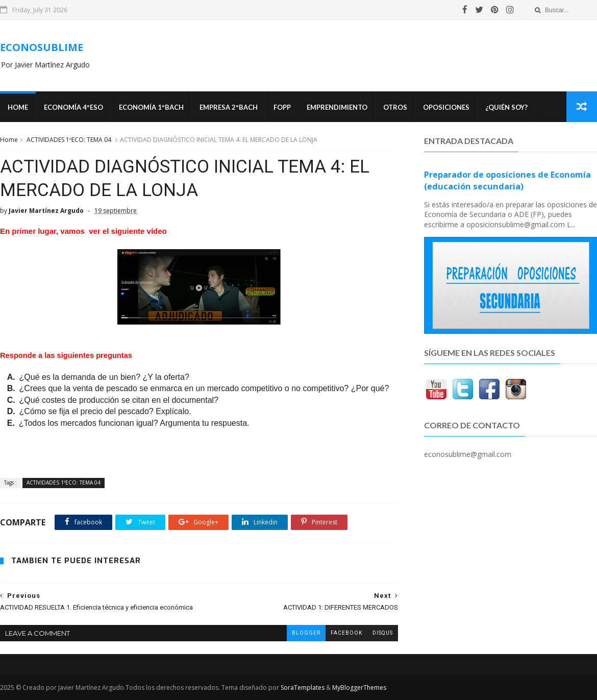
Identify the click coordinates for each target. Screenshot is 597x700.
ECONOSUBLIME (42, 47)
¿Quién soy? (506, 107)
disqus (383, 633)
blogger (306, 633)
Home (18, 107)
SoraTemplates (303, 687)
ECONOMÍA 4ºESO (73, 107)
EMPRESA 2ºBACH (229, 107)
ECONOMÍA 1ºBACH (151, 107)
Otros (395, 107)
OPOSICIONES (446, 107)
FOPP (282, 107)
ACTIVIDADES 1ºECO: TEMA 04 (69, 140)
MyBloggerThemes (359, 687)
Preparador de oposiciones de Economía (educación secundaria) (507, 180)
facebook (346, 633)
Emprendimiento (337, 107)
